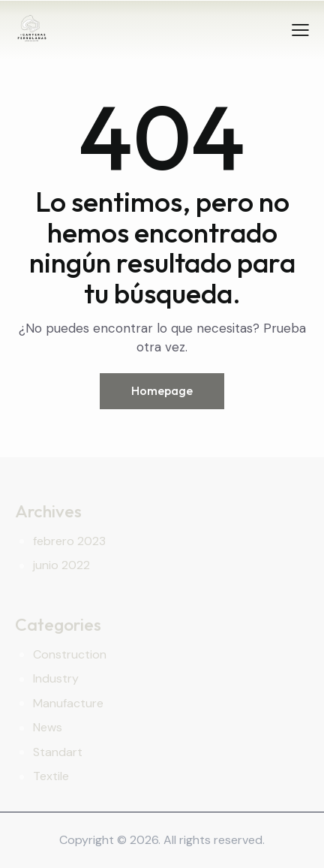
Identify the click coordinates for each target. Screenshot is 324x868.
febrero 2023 (69, 541)
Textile (51, 776)
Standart (58, 752)
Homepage (162, 390)
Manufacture (68, 703)
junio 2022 (61, 565)
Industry (56, 678)
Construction (70, 654)
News (48, 727)
